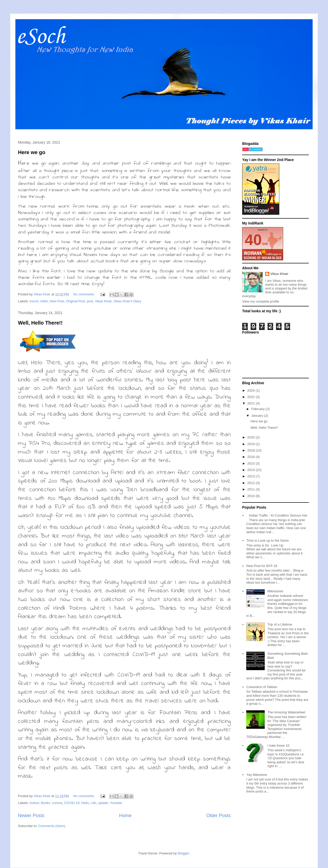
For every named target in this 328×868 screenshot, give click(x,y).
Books (46, 803)
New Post (57, 301)
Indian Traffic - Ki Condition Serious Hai (278, 515)
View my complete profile (261, 301)
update (103, 803)
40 (253, 240)
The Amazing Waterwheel (286, 712)
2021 (252, 403)
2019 (252, 444)
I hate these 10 (278, 746)
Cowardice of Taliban (262, 687)
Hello (44, 301)
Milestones (275, 591)
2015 (252, 463)
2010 (252, 496)
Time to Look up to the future (268, 540)
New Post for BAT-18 (262, 566)
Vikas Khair (103, 301)
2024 (252, 390)
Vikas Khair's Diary (127, 301)
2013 (252, 476)
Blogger (183, 853)
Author (34, 803)
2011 (252, 489)
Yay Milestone (257, 775)
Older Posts (218, 816)
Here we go (32, 152)
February (259, 409)
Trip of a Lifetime (280, 624)
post (90, 301)
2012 (252, 483)
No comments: (84, 294)
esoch (34, 301)
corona (57, 803)
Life (93, 803)
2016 (252, 457)
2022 (252, 397)
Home (125, 816)
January (258, 416)
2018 (252, 450)
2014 (252, 470)
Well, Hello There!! (40, 323)
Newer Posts (31, 816)
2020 (252, 437)
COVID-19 (72, 803)
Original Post (75, 301)
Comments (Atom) (52, 826)
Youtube (116, 803)
